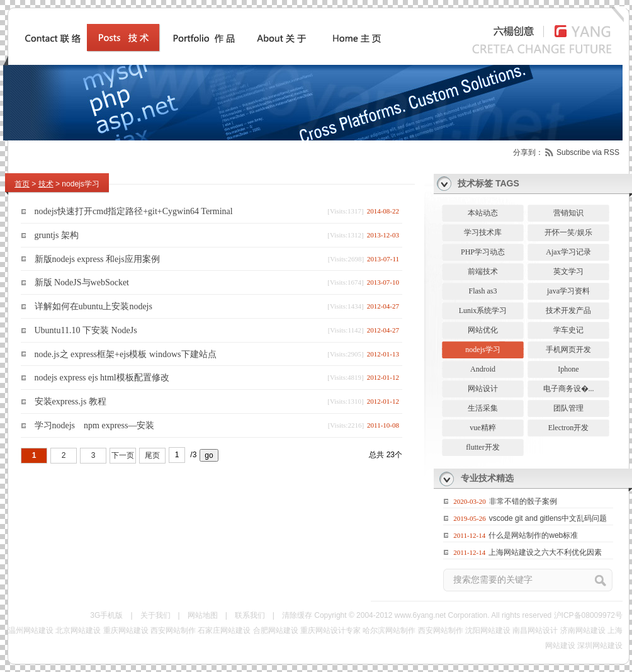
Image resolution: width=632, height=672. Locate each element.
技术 (46, 184)
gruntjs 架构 (57, 235)
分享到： (528, 152)
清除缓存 (297, 615)
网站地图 (203, 615)
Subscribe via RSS (588, 152)
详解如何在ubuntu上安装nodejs (93, 306)
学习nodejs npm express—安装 (95, 425)
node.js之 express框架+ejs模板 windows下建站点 (126, 354)
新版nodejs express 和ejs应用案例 (97, 259)
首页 (22, 184)
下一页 (123, 455)
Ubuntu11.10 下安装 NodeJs (86, 330)
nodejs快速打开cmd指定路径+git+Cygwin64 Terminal (134, 211)
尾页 (152, 455)
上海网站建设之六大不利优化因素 (545, 552)
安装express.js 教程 (71, 401)
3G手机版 (106, 615)
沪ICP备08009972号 (588, 615)
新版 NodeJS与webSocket (82, 282)
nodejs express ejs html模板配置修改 (102, 378)
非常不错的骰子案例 (523, 501)
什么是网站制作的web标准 (533, 535)
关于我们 (155, 615)
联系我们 (250, 615)
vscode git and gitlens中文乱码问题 (548, 518)
